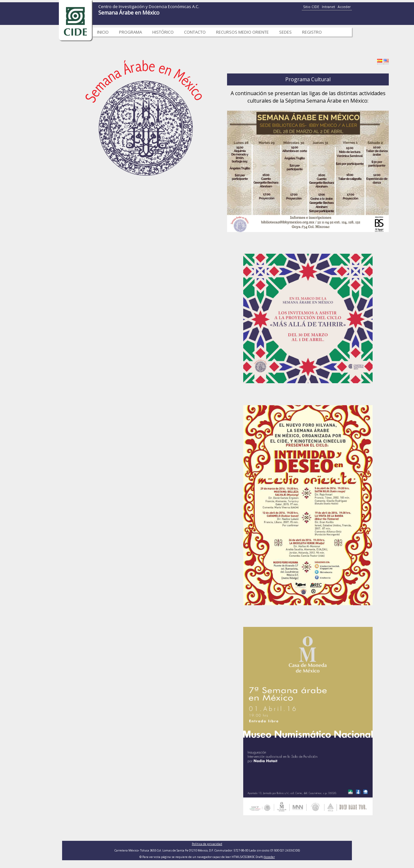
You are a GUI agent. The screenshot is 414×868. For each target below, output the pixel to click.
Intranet (328, 7)
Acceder (344, 7)
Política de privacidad (207, 844)
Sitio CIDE (311, 7)
